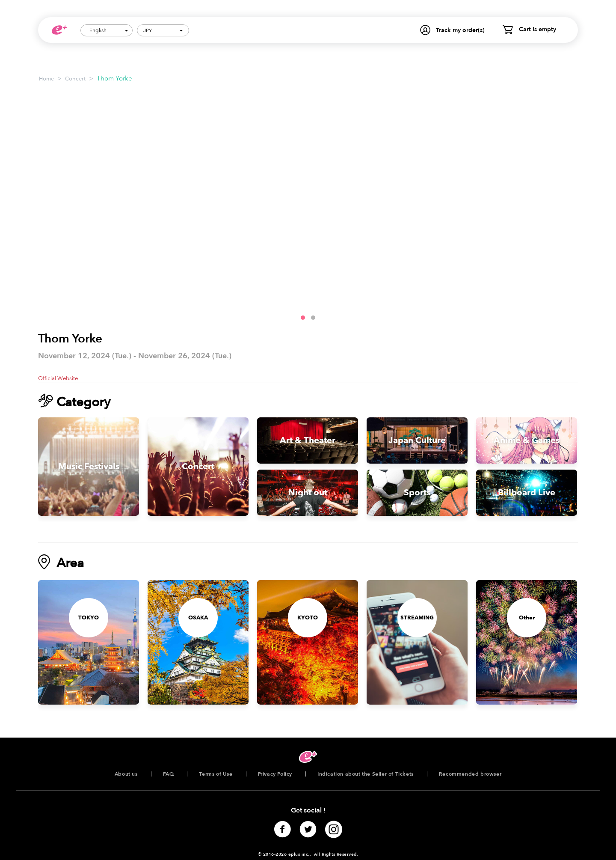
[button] (303, 318)
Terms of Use (216, 774)
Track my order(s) (460, 30)
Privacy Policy (275, 774)
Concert (75, 79)
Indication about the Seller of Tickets (366, 774)
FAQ (169, 774)
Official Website (58, 378)
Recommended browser (470, 774)
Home (46, 79)
